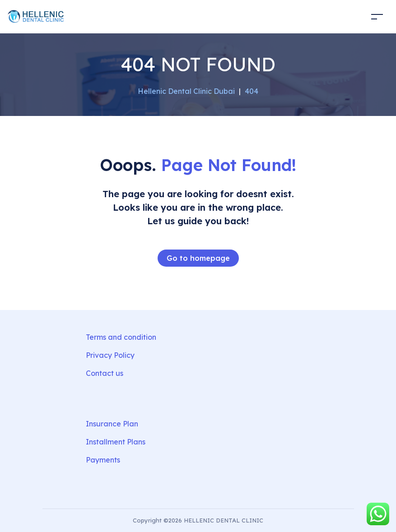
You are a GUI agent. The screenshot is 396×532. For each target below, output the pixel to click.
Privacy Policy (110, 355)
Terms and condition (121, 337)
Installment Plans (116, 442)
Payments (103, 460)
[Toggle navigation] (377, 16)
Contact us (105, 373)
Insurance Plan (112, 424)
